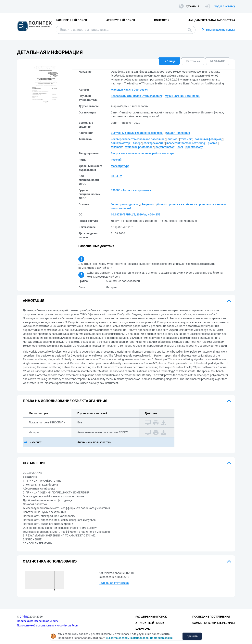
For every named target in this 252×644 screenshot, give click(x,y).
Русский (116, 160)
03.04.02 (116, 176)
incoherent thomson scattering (186, 143)
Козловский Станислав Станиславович (136, 96)
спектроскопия (153, 143)
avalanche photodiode (139, 147)
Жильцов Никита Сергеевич (129, 90)
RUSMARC (218, 61)
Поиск (190, 30)
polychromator (165, 147)
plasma (213, 143)
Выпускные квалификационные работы (137, 133)
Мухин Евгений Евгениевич (183, 96)
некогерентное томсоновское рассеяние (138, 139)
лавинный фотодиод (208, 139)
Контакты (162, 20)
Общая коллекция (178, 133)
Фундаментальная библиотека (212, 20)
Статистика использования (50, 561)
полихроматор (120, 143)
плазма (172, 139)
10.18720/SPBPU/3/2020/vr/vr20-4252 (136, 214)
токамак (186, 139)
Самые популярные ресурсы (214, 623)
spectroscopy (194, 147)
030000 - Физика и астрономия (131, 190)
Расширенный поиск (71, 20)
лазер (137, 143)
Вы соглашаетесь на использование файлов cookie (139, 638)
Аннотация (34, 301)
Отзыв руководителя (125, 204)
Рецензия (148, 204)
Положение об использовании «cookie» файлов (47, 625)
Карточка (193, 61)
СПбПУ (24, 617)
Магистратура (120, 166)
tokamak (116, 147)
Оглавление (34, 463)
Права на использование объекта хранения (65, 401)
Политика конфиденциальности (38, 621)
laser (180, 147)
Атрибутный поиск (121, 20)
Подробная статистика (114, 583)
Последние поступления (211, 617)
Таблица (169, 61)
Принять (192, 636)
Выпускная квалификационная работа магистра (143, 153)
